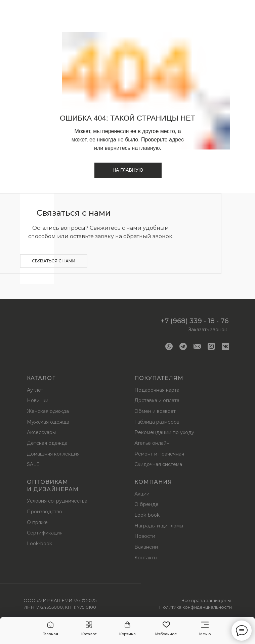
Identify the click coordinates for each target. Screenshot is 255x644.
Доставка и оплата (157, 400)
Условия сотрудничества (57, 501)
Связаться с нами (54, 261)
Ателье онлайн (152, 443)
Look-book (39, 544)
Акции (142, 494)
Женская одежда (48, 411)
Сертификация (45, 533)
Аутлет (35, 390)
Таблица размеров (157, 422)
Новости (145, 536)
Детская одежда (47, 443)
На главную (128, 170)
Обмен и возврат (155, 411)
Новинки (38, 400)
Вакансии (146, 547)
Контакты (146, 558)
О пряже (37, 522)
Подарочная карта (157, 390)
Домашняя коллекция (53, 454)
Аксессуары (41, 432)
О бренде (146, 504)
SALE (33, 464)
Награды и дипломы (159, 526)
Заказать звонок (208, 330)
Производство (45, 512)
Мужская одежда (48, 422)
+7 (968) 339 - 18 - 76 (195, 321)
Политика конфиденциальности (196, 607)
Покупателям (159, 378)
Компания (153, 482)
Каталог (41, 378)
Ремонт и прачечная (159, 454)
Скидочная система (158, 464)
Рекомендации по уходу (164, 432)
